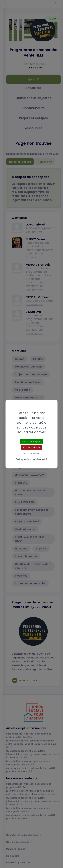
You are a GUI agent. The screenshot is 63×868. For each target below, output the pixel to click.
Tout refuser (31, 447)
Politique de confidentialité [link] (32, 459)
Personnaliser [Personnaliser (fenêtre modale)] (32, 454)
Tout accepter (31, 441)
